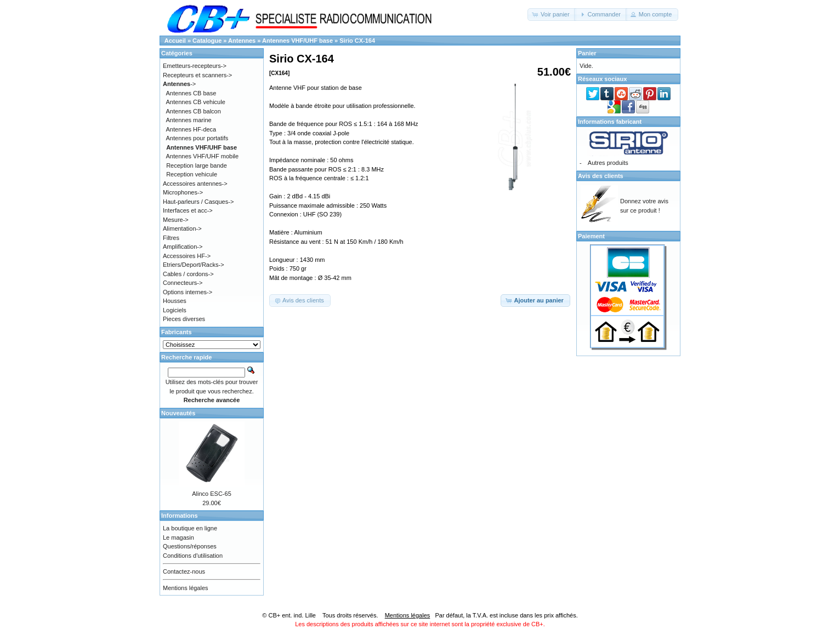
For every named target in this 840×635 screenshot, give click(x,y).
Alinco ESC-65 (212, 494)
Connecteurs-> (183, 283)
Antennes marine (189, 120)
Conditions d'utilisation (193, 556)
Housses (175, 301)
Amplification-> (183, 247)
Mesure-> (176, 220)
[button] (552, 15)
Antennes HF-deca (191, 129)
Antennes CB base (191, 93)
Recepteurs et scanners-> (197, 75)
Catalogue (207, 41)
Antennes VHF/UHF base (297, 41)
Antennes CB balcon (194, 111)
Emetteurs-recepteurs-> (195, 66)
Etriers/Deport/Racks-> (194, 265)
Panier (587, 53)
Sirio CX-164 (357, 41)
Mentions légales (186, 588)
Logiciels (175, 310)
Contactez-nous (184, 571)
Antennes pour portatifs (197, 138)
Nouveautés (178, 413)
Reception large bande (197, 165)
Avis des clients (601, 176)
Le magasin (178, 537)
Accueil (175, 41)
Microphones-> (183, 192)
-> (179, 84)
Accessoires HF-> (187, 256)
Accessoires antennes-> (195, 184)
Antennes (242, 41)
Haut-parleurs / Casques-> (198, 202)
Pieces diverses (184, 319)
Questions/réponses (190, 546)
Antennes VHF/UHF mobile (203, 156)
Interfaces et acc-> (188, 210)
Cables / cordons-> (188, 274)
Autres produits (608, 163)
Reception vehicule (192, 174)
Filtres (171, 238)
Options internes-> (188, 292)
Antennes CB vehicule (196, 102)
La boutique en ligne (190, 528)
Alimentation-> (182, 228)
